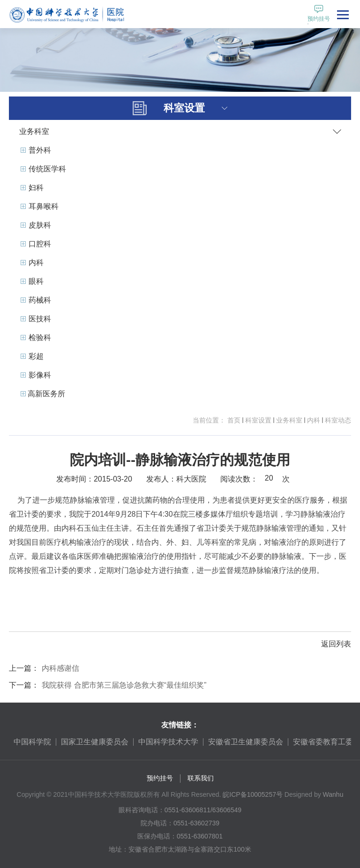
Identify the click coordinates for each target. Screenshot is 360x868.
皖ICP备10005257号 (253, 794)
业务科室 (289, 420)
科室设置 (258, 420)
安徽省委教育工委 (323, 742)
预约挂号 (160, 778)
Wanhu (333, 794)
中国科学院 (32, 742)
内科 (314, 420)
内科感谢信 (60, 668)
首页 (234, 420)
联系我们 (201, 778)
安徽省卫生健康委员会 (246, 742)
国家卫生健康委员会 (95, 742)
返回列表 (336, 644)
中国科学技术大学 (168, 742)
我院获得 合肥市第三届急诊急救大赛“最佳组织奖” (124, 685)
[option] (33, 742)
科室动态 (338, 420)
